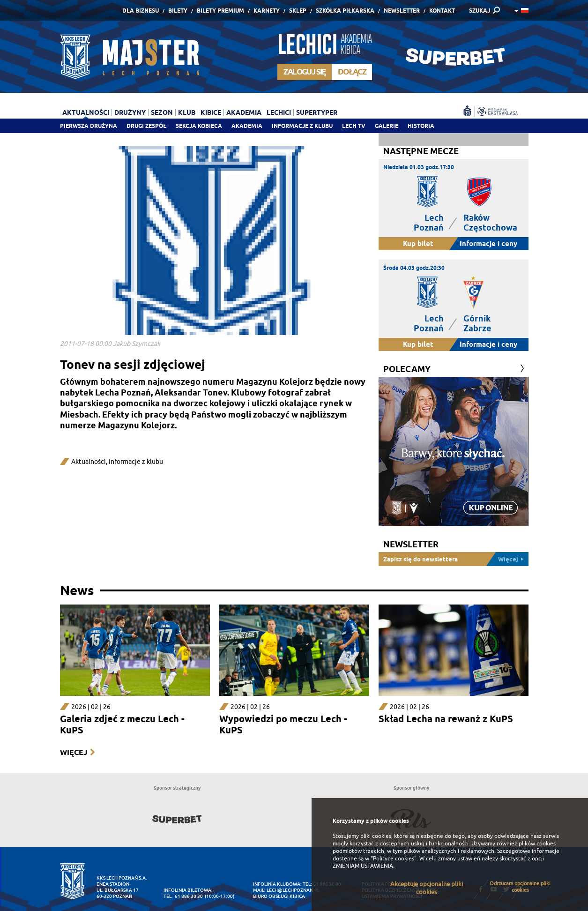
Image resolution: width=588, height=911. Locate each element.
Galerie (387, 126)
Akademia (247, 126)
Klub (187, 112)
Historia (421, 126)
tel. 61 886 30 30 (183, 896)
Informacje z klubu (302, 126)
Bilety (178, 11)
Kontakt (442, 11)
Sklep (298, 11)
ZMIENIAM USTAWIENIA (363, 866)
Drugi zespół (146, 126)
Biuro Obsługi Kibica (279, 896)
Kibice (211, 112)
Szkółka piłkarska (345, 11)
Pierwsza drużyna (89, 126)
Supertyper (317, 112)
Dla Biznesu (141, 11)
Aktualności (86, 112)
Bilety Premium (220, 11)
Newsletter (402, 11)
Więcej (74, 752)
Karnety (267, 11)
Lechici (279, 112)
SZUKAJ (480, 11)
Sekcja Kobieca (199, 126)
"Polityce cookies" (394, 859)
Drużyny (130, 112)
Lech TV (354, 126)
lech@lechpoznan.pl (293, 890)
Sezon (162, 112)
